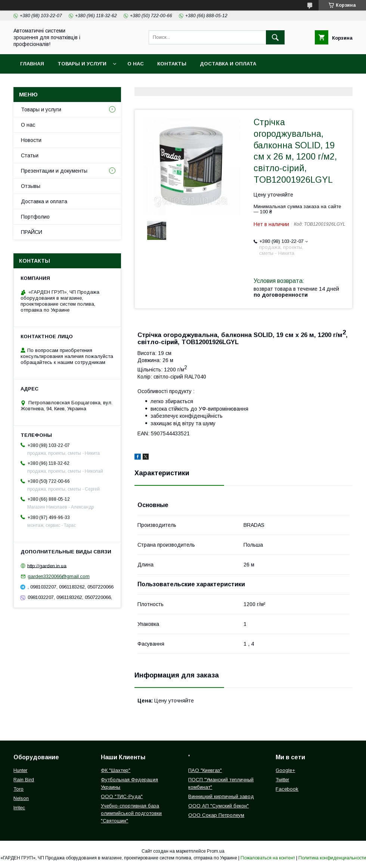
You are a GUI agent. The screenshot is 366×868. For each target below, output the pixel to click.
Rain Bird (24, 780)
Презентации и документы (54, 171)
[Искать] (275, 37)
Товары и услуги (82, 64)
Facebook (287, 789)
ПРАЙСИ (32, 232)
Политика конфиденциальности (332, 858)
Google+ (285, 770)
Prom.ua (216, 851)
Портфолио (35, 217)
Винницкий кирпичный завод (221, 796)
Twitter (282, 780)
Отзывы (31, 186)
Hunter (20, 770)
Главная (32, 64)
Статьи (30, 155)
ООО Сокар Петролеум (216, 815)
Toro (18, 789)
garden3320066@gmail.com (59, 576)
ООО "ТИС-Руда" (122, 796)
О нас (136, 64)
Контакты (172, 64)
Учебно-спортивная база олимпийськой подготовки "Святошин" (131, 813)
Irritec (19, 808)
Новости (31, 140)
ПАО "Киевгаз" (205, 770)
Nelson (21, 798)
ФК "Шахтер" (116, 770)
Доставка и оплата (228, 64)
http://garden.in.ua (47, 566)
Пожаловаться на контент (268, 858)
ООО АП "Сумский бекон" (218, 806)
